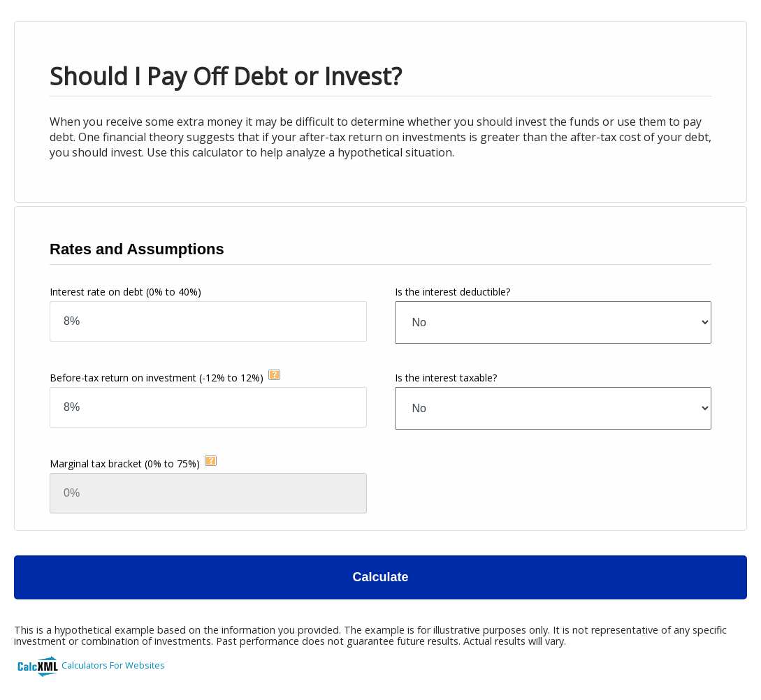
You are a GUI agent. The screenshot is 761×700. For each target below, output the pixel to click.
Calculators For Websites (113, 665)
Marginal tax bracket (125, 464)
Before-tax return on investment (157, 378)
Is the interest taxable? (446, 378)
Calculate (380, 577)
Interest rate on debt (125, 292)
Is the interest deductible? (452, 292)
